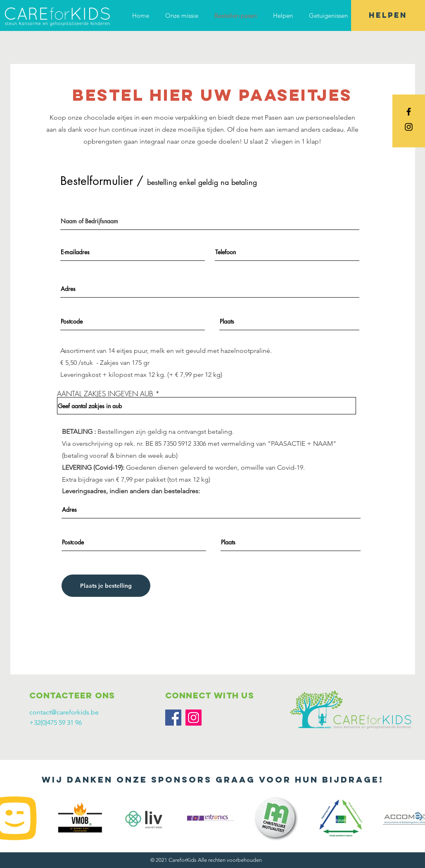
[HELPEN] (388, 15)
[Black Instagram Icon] (409, 127)
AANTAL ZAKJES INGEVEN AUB (105, 394)
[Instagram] (194, 718)
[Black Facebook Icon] (409, 112)
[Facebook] (173, 718)
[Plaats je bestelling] (106, 586)
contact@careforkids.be (64, 712)
